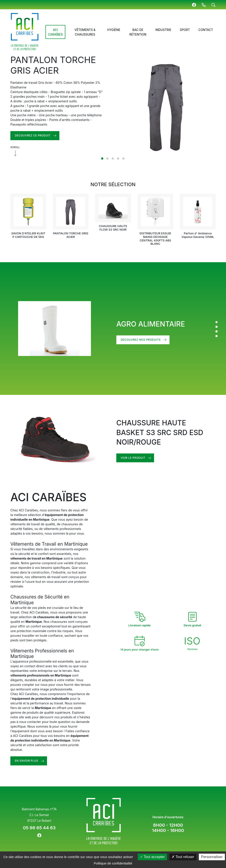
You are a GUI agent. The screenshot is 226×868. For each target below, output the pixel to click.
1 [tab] (102, 159)
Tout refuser (183, 857)
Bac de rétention (138, 32)
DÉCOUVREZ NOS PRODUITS (141, 340)
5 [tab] (123, 159)
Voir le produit (141, 458)
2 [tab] (107, 159)
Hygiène (114, 30)
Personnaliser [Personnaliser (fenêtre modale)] (212, 857)
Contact (206, 30)
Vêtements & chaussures (85, 32)
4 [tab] (118, 159)
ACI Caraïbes (56, 32)
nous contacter (38, 722)
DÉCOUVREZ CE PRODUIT (33, 135)
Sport (185, 30)
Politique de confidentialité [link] (113, 863)
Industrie (163, 30)
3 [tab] (113, 159)
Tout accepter (152, 857)
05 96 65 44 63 (39, 828)
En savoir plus (34, 761)
